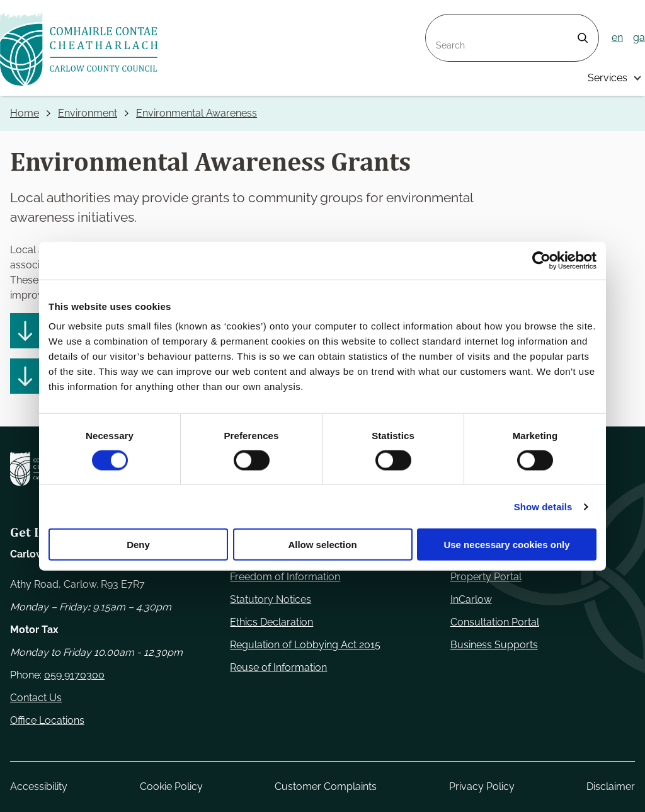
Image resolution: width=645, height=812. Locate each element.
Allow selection (322, 545)
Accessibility (39, 786)
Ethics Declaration (271, 622)
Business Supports (494, 645)
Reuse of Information (278, 667)
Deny (138, 545)
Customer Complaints (326, 786)
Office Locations (47, 720)
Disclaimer (611, 786)
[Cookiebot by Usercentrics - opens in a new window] (541, 260)
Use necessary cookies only (506, 545)
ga (639, 37)
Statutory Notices (271, 599)
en (617, 37)
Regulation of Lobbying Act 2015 (305, 645)
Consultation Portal (495, 622)
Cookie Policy (171, 786)
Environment (88, 113)
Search (442, 22)
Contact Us (36, 698)
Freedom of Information (285, 577)
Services (608, 78)
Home (25, 113)
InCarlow (471, 599)
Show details (543, 506)
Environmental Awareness (197, 113)
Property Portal (486, 577)
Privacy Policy (482, 786)
